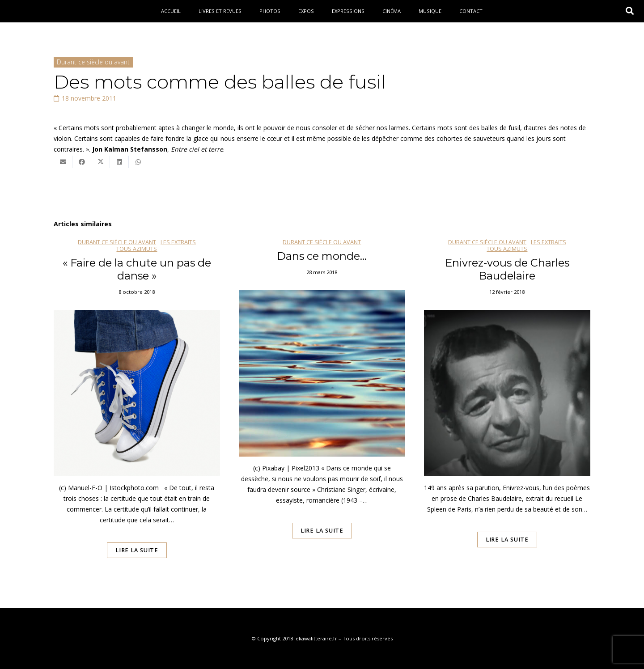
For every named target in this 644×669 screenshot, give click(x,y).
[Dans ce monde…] (322, 411)
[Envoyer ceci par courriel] (63, 162)
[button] (630, 11)
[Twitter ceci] (101, 162)
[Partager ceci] (82, 162)
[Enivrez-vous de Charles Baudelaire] (507, 411)
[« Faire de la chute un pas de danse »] (137, 411)
